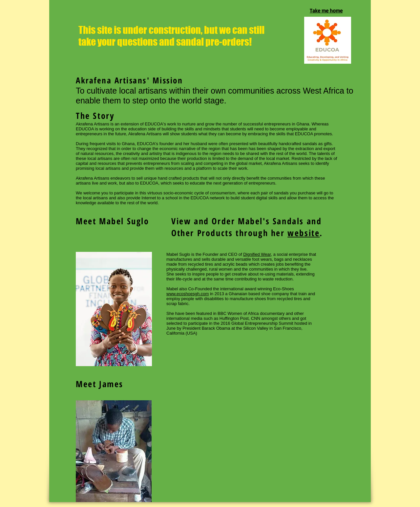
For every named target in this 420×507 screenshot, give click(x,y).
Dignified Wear (257, 254)
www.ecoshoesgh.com (188, 294)
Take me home (326, 11)
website (304, 233)
